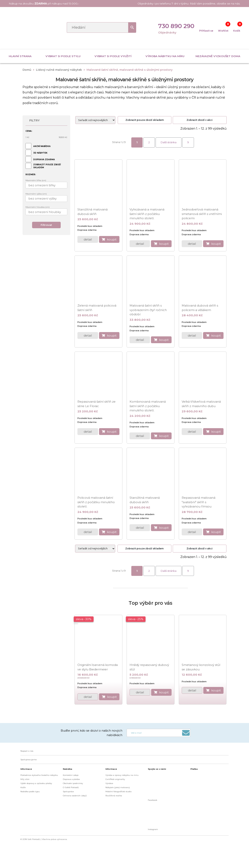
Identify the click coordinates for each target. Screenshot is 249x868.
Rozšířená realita (114, 796)
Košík (237, 31)
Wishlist (223, 31)
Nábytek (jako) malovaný (118, 787)
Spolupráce (68, 792)
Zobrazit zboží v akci (200, 120)
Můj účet (25, 779)
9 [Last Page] (188, 142)
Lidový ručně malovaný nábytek (59, 70)
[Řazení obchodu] (95, 120)
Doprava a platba (71, 779)
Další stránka (169, 142)
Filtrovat (46, 225)
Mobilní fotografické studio (118, 792)
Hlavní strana (20, 56)
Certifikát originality (115, 779)
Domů (27, 70)
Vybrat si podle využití (113, 56)
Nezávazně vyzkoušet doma (218, 56)
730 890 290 (176, 26)
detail (88, 239)
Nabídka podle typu (30, 792)
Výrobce (109, 783)
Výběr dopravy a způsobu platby (36, 783)
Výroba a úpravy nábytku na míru (122, 775)
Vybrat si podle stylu (63, 56)
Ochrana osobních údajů (75, 796)
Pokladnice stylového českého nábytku (39, 775)
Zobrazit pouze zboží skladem (145, 120)
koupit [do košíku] (112, 239)
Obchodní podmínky (73, 783)
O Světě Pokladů (71, 787)
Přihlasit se (206, 31)
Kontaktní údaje (71, 775)
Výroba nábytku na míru (165, 56)
